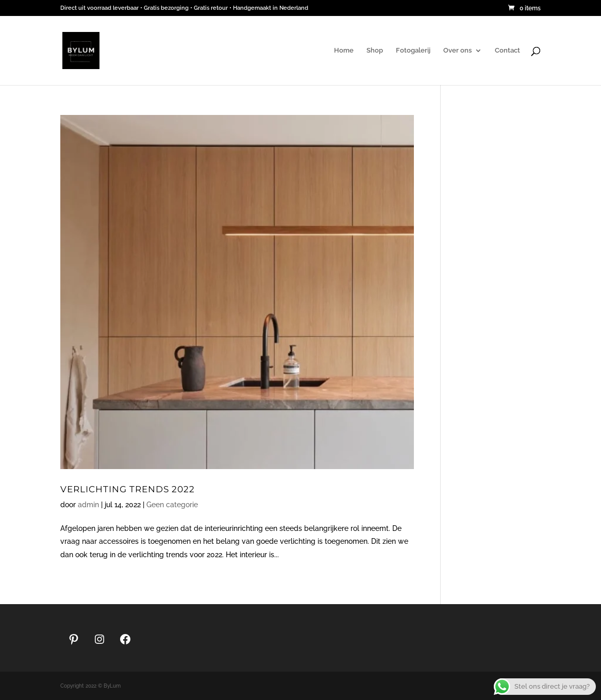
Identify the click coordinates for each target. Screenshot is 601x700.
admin (88, 505)
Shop (375, 51)
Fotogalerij (413, 51)
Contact (507, 51)
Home (344, 51)
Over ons (457, 51)
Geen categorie (172, 505)
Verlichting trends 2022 (128, 489)
